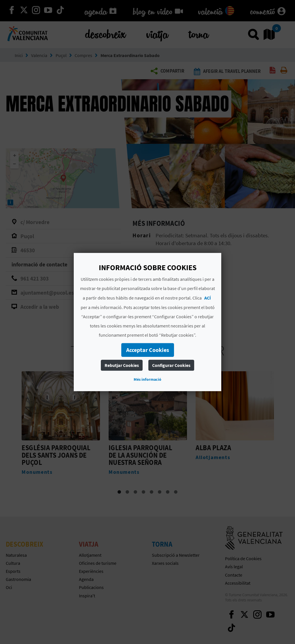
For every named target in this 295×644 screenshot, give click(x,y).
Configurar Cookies (171, 365)
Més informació (147, 379)
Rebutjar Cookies (122, 365)
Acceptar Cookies (148, 350)
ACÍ (208, 298)
